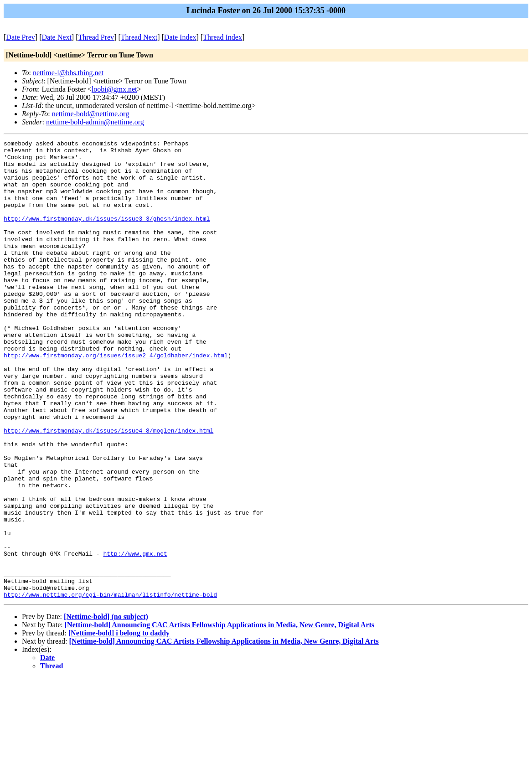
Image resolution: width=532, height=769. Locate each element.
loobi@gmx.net (114, 89)
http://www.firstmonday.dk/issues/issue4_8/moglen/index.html (108, 489)
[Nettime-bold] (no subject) (106, 708)
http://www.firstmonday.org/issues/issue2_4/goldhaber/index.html (116, 399)
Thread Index (222, 37)
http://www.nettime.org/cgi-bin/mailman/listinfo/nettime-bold (110, 686)
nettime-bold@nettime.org (91, 114)
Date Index (180, 37)
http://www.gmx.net (135, 637)
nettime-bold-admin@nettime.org (95, 122)
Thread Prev (96, 37)
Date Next (57, 37)
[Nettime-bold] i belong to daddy (119, 725)
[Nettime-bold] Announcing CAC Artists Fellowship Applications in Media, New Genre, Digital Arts (220, 716)
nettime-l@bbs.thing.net (68, 73)
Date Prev (21, 37)
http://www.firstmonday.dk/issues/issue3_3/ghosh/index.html (107, 235)
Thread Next (139, 37)
